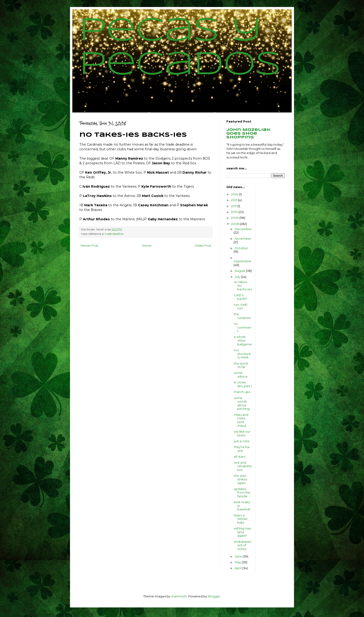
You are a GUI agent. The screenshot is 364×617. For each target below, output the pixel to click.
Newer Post (89, 245)
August (240, 271)
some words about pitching (242, 403)
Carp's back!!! (240, 297)
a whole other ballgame (243, 340)
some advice (241, 375)
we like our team (242, 433)
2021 (234, 200)
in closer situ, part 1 (243, 384)
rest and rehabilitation (243, 466)
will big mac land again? (243, 532)
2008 (235, 224)
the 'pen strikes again (240, 479)
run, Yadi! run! (241, 306)
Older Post (203, 245)
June (239, 556)
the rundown (242, 316)
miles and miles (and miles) (241, 420)
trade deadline (114, 234)
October (241, 248)
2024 (235, 194)
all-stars (240, 456)
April (238, 568)
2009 (235, 218)
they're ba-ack (242, 449)
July (238, 277)
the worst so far (241, 365)
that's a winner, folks (241, 519)
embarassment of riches (243, 545)
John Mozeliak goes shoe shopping (248, 134)
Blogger (214, 596)
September (243, 261)
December (243, 229)
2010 (235, 212)
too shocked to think (242, 354)
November (243, 238)
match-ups (242, 392)
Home (147, 245)
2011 (234, 206)
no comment (243, 327)
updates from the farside (242, 493)
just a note (242, 441)
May (238, 562)
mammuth (179, 596)
